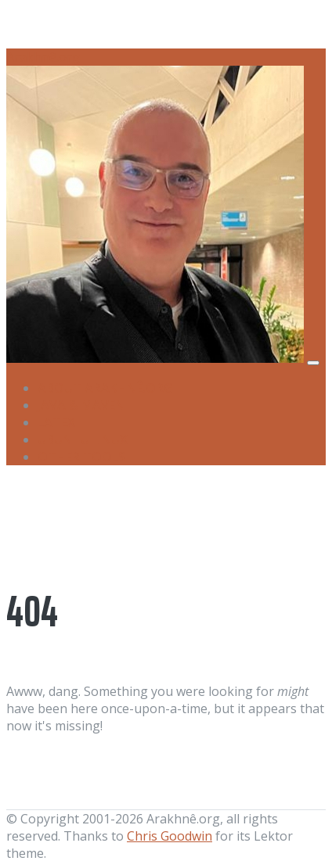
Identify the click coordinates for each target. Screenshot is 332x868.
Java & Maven (81, 405)
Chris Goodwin (170, 836)
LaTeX (56, 422)
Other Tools (81, 457)
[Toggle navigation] (313, 363)
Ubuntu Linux (83, 439)
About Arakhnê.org (105, 388)
